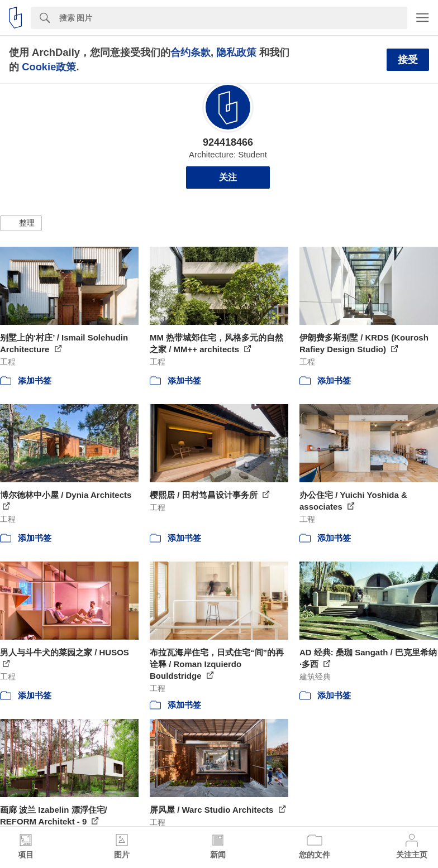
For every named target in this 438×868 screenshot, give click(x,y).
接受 (408, 60)
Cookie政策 (49, 67)
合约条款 (191, 52)
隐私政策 (236, 52)
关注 (228, 177)
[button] (21, 223)
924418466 (228, 142)
